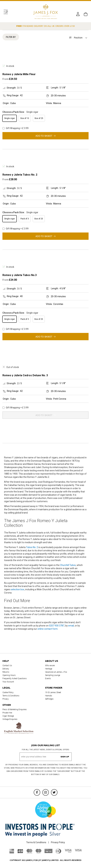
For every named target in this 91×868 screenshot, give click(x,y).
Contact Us (7, 666)
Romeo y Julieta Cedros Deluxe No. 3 (25, 375)
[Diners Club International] (58, 853)
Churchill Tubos (68, 565)
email (71, 626)
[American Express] (12, 853)
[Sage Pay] (48, 852)
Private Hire (7, 713)
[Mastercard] (29, 853)
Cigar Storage (8, 716)
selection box (17, 589)
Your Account (8, 682)
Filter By (11, 37)
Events (48, 679)
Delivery (6, 669)
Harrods (49, 696)
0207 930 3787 (57, 626)
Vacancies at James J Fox (56, 672)
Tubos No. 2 (32, 547)
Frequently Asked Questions (15, 679)
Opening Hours (9, 675)
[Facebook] (37, 792)
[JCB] (20, 853)
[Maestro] (38, 853)
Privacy (6, 699)
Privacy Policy (58, 842)
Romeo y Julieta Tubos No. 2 (20, 175)
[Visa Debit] (68, 852)
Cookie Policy (8, 692)
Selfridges (49, 699)
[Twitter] (54, 792)
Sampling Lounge (53, 675)
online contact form (48, 629)
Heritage (49, 669)
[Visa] (78, 851)
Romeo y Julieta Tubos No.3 (20, 275)
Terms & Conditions (11, 696)
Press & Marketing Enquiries (15, 709)
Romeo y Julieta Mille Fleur (19, 74)
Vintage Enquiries (10, 719)
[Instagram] (46, 792)
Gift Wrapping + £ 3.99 (15, 128)
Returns (6, 672)
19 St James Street (53, 692)
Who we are (50, 666)
